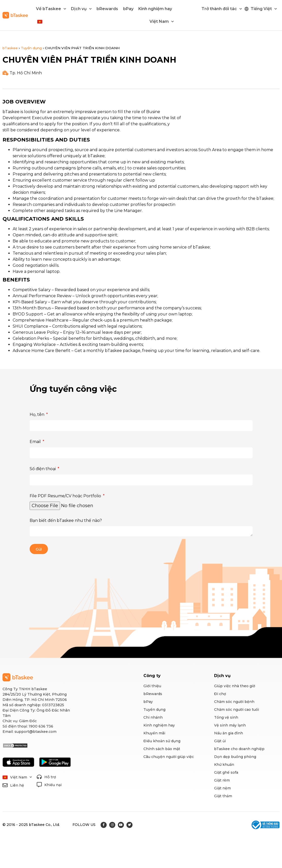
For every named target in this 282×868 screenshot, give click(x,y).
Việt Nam (162, 21)
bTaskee (10, 48)
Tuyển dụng (31, 48)
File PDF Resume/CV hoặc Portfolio (66, 496)
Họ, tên (37, 414)
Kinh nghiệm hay (155, 9)
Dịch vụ (81, 9)
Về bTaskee (51, 9)
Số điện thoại (43, 469)
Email (36, 442)
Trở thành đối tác (222, 9)
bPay (128, 9)
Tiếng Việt (264, 9)
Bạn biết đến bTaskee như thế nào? (66, 520)
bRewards (107, 9)
